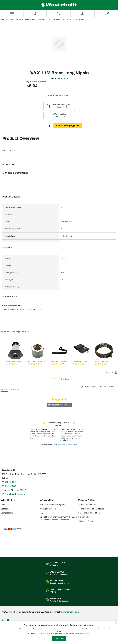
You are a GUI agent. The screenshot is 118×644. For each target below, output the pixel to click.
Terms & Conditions (87, 505)
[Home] (59, 5)
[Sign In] (82, 14)
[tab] (89, 387)
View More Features (58, 95)
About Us (5, 505)
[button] (1, 349)
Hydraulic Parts (17, 20)
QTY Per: (8, 265)
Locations (5, 509)
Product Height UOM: (13, 229)
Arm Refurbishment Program (52, 505)
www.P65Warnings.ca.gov (68, 445)
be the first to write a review (59, 405)
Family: (7, 222)
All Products (5, 20)
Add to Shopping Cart (68, 126)
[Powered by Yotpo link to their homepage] (111, 373)
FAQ (41, 513)
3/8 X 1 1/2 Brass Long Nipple (73, 20)
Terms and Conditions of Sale (91, 509)
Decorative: (9, 214)
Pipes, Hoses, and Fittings (35, 20)
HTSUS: (7, 258)
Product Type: (10, 236)
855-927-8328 (59, 116)
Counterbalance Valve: (13, 207)
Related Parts (10, 296)
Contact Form (7, 513)
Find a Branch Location (15, 494)
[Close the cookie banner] (116, 623)
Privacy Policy (84, 517)
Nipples (57, 20)
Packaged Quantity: (12, 287)
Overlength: (9, 280)
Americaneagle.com (70, 612)
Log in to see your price (36, 82)
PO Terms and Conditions (89, 513)
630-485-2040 (10, 482)
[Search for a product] (58, 14)
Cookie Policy (85, 633)
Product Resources (48, 509)
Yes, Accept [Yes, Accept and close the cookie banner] (59, 639)
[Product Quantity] (44, 126)
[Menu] (12, 14)
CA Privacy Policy (86, 521)
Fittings (49, 20)
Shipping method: (11, 273)
